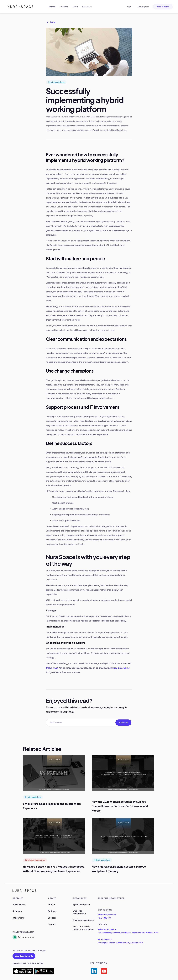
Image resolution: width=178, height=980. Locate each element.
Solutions (64, 7)
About (75, 7)
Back (53, 22)
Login (129, 7)
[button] (52, 7)
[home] (20, 7)
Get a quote (143, 7)
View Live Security (24, 956)
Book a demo (163, 7)
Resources (87, 7)
